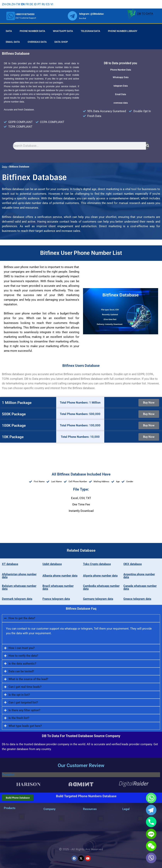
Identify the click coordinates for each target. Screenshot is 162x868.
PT (39, 4)
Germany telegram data (98, 599)
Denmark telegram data (17, 599)
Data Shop (61, 42)
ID (35, 4)
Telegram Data (90, 31)
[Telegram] (151, 810)
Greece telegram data (137, 599)
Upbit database (52, 564)
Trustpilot (8, 775)
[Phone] (151, 822)
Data (9, 31)
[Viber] (151, 858)
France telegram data (56, 599)
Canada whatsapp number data (140, 587)
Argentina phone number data (139, 576)
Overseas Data (37, 42)
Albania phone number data (60, 576)
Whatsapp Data (63, 31)
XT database (10, 564)
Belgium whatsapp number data (19, 587)
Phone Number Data (32, 31)
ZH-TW (16, 4)
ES (48, 4)
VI (52, 4)
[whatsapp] (11, 16)
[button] (22, 817)
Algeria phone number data (100, 576)
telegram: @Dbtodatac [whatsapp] (92, 14)
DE (31, 4)
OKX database (133, 564)
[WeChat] (151, 846)
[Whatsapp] (151, 798)
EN (23, 4)
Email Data (13, 42)
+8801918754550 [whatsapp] (25, 14)
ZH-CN (6, 4)
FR (27, 4)
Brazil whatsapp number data (58, 587)
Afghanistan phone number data (19, 576)
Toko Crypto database (97, 564)
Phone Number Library (123, 31)
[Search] (148, 146)
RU (44, 4)
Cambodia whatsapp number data (101, 587)
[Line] (151, 834)
